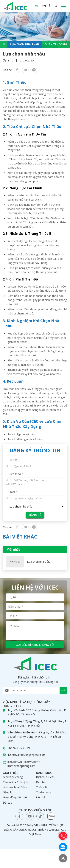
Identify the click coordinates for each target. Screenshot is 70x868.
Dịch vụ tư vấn (45, 777)
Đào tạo (41, 782)
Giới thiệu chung (13, 777)
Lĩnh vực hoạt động (15, 787)
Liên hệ (41, 797)
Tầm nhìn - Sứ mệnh (15, 782)
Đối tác (7, 802)
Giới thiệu (11, 773)
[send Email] (63, 690)
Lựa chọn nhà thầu (39, 562)
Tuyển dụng (44, 792)
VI (36, 6)
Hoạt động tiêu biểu (15, 797)
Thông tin (42, 787)
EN (44, 6)
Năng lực (8, 792)
